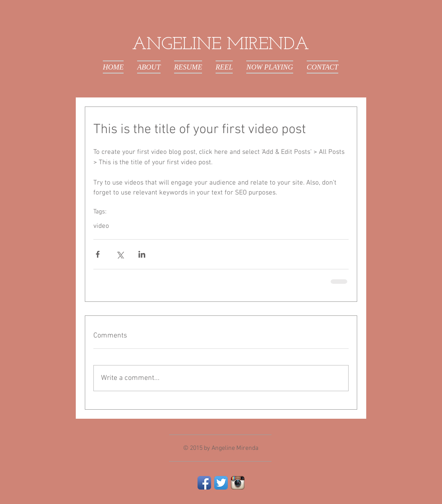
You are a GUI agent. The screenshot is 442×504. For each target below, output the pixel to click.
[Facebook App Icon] (204, 483)
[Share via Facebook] (98, 254)
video (101, 226)
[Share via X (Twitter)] (120, 254)
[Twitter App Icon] (221, 483)
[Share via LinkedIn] (142, 254)
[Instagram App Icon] (238, 483)
